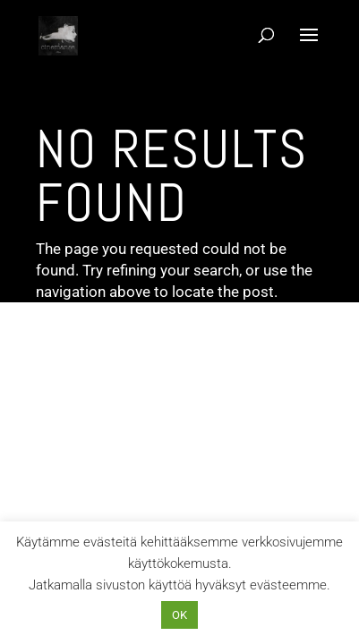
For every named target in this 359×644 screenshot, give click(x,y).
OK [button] (179, 615)
